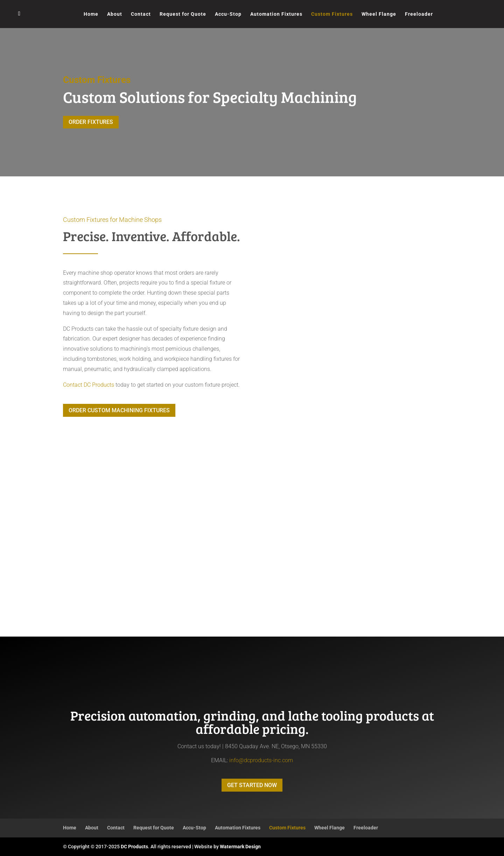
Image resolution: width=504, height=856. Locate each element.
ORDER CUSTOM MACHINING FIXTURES (119, 410)
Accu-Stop (228, 14)
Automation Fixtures (276, 14)
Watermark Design (240, 847)
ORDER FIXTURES (91, 122)
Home (91, 14)
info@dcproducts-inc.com (261, 760)
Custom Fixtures (332, 14)
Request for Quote (183, 14)
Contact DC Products (89, 385)
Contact (141, 14)
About (115, 14)
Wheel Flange (379, 14)
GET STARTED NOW (252, 785)
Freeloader (419, 14)
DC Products (134, 847)
